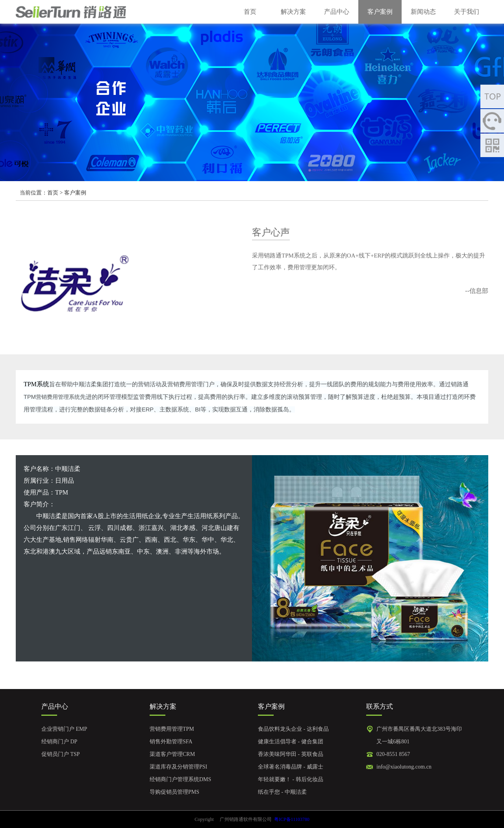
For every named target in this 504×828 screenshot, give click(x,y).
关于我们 (467, 12)
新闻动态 (423, 12)
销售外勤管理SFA (171, 742)
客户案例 (380, 12)
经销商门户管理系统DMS (180, 779)
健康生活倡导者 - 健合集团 (291, 742)
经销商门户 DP (59, 742)
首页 (250, 12)
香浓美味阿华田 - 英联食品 (291, 754)
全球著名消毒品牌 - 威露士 (291, 767)
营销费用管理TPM (172, 729)
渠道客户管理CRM (172, 754)
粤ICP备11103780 (292, 819)
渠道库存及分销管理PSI (178, 767)
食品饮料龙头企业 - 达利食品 (293, 729)
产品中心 (337, 12)
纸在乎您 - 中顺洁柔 (282, 792)
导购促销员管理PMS (174, 792)
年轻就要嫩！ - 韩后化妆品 (291, 779)
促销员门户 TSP (61, 754)
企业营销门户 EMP (64, 729)
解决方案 (293, 12)
